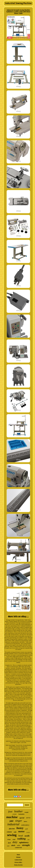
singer (19, 821)
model (8, 846)
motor (21, 831)
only (15, 832)
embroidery (25, 825)
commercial (18, 848)
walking (22, 839)
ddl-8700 (12, 829)
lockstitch (21, 814)
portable (28, 832)
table (19, 845)
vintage (9, 839)
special (22, 818)
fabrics (25, 822)
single (14, 839)
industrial (13, 824)
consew (9, 832)
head (21, 836)
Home (18, 854)
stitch (13, 845)
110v (28, 840)
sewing (12, 835)
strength (26, 845)
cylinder (15, 814)
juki (11, 821)
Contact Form (18, 860)
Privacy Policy (18, 862)
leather (18, 811)
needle (27, 836)
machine (12, 817)
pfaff (27, 829)
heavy (20, 828)
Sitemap (18, 857)
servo (28, 818)
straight (26, 812)
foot (10, 812)
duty (15, 842)
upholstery (24, 842)
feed (9, 843)
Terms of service (18, 865)
